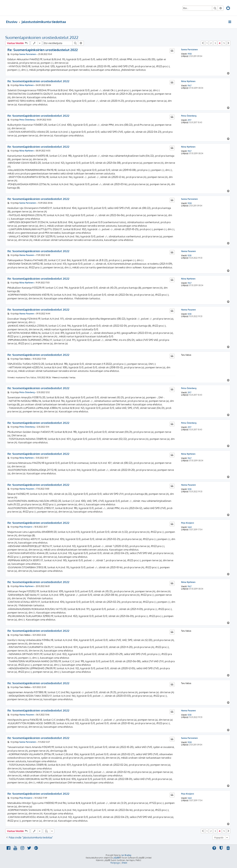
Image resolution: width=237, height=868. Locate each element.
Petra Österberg (189, 116)
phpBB (116, 858)
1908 (190, 54)
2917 (189, 120)
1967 (190, 86)
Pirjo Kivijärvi (188, 523)
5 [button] (224, 43)
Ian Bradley (126, 855)
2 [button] (211, 43)
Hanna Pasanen (188, 251)
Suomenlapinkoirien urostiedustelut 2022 (42, 37)
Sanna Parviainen (189, 49)
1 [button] (207, 43)
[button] (203, 43)
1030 (190, 255)
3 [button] (215, 43)
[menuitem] (228, 8)
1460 (190, 527)
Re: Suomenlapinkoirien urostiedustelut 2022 (43, 50)
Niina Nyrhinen (188, 81)
